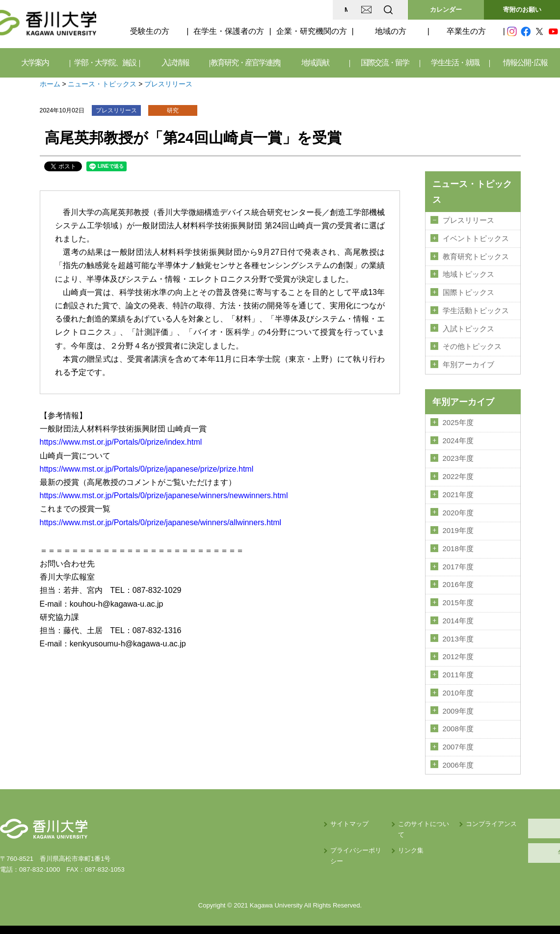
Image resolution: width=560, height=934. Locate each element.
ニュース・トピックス (102, 84)
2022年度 (458, 474)
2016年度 (458, 581)
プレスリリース (168, 84)
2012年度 (458, 652)
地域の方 (391, 31)
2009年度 (458, 705)
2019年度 (458, 528)
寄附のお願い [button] (522, 10)
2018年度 (458, 545)
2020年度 (458, 509)
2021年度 (458, 492)
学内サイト (514, 846)
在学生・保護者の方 (229, 31)
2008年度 (458, 723)
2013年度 (458, 634)
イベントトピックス (476, 238)
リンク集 (325, 834)
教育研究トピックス (476, 256)
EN (349, 10)
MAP (272, 10)
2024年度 (458, 438)
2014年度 (458, 616)
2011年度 (458, 670)
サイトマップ (251, 817)
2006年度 (458, 759)
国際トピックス (468, 292)
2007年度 (458, 741)
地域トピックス (468, 274)
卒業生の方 (466, 31)
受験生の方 (150, 31)
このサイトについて (341, 817)
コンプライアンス (418, 817)
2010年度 (458, 688)
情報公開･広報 (525, 63)
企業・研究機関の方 (312, 31)
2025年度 (458, 421)
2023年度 (458, 456)
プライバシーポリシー (264, 834)
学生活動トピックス (476, 309)
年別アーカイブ (468, 363)
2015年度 (458, 599)
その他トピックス (472, 345)
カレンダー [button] (446, 10)
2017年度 (458, 563)
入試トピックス (468, 327)
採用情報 (513, 822)
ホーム (50, 84)
